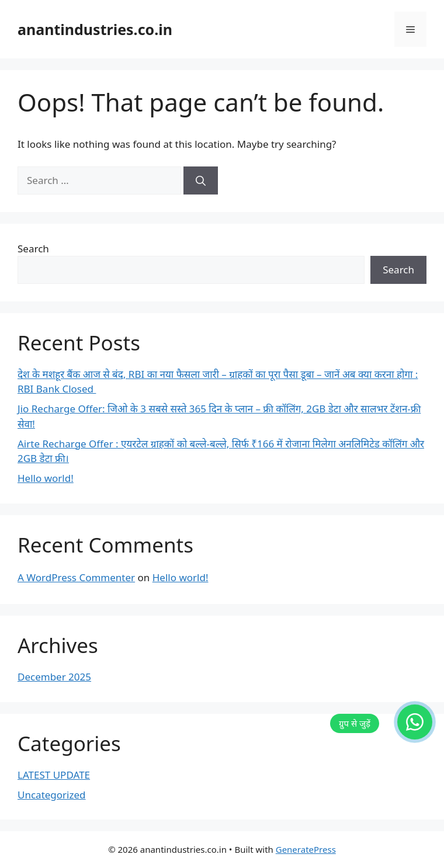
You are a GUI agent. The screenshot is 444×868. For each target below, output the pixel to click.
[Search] (201, 180)
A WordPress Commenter (76, 577)
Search (33, 249)
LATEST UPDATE (54, 775)
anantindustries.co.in (95, 29)
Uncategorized (52, 795)
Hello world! (46, 478)
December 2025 (54, 677)
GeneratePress (306, 849)
